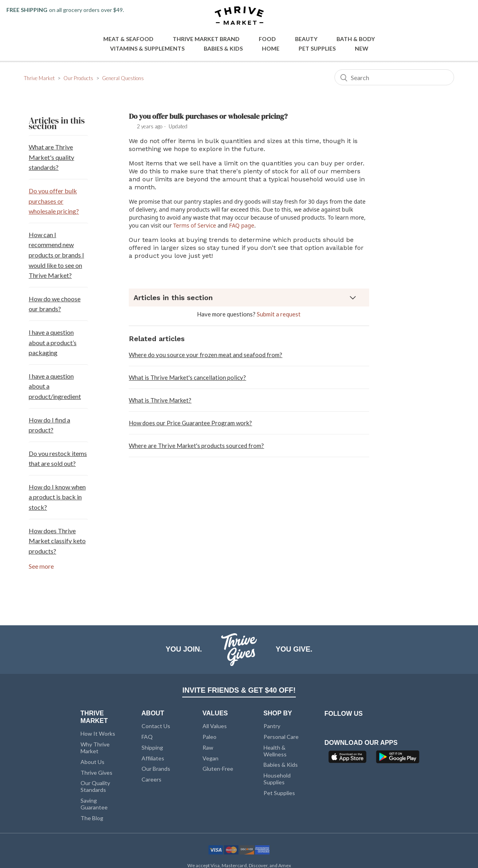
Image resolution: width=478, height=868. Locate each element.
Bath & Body (356, 39)
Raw (208, 747)
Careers (151, 779)
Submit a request (279, 314)
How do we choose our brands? (55, 304)
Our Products (78, 78)
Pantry (272, 726)
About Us (92, 762)
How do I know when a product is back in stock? (57, 497)
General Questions (123, 78)
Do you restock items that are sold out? (58, 459)
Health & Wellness (275, 751)
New (362, 48)
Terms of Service (195, 225)
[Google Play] (398, 759)
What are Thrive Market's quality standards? (51, 157)
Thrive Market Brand (206, 39)
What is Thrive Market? (160, 400)
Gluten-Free (218, 769)
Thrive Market (39, 78)
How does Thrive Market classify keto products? (57, 541)
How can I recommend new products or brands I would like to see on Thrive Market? (56, 255)
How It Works (98, 733)
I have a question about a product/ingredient (55, 386)
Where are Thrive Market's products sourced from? (196, 446)
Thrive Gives (96, 773)
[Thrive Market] (239, 16)
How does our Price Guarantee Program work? (190, 423)
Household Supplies (277, 779)
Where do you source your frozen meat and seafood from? (206, 355)
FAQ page (241, 225)
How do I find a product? (49, 425)
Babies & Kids (223, 48)
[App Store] (348, 759)
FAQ (147, 737)
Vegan (210, 758)
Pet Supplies (317, 48)
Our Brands (156, 769)
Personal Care (281, 737)
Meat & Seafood (128, 39)
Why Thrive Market (95, 748)
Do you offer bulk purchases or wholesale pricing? (54, 201)
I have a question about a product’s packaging (53, 342)
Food (267, 39)
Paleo (209, 737)
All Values (215, 726)
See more (41, 566)
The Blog (92, 818)
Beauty (306, 39)
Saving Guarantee (94, 804)
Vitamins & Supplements (147, 48)
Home (271, 48)
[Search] (394, 77)
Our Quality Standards (95, 786)
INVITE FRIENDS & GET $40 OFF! (239, 690)
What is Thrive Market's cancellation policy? (187, 377)
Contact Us (156, 726)
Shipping (152, 747)
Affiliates (153, 758)
